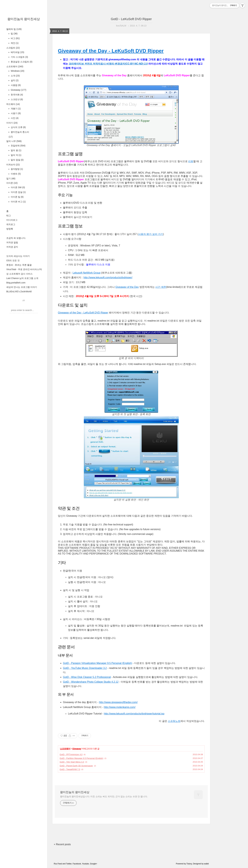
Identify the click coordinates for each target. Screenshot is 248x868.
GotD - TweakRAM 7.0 (70, 769)
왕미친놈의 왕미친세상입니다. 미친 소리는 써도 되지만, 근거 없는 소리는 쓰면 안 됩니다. (104, 796)
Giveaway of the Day (127, 287)
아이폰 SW (17, 187)
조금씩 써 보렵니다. (16, 238)
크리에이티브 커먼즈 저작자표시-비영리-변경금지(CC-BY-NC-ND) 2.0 (108, 64)
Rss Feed (58, 864)
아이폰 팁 (17, 197)
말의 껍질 (17, 160)
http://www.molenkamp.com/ (120, 707)
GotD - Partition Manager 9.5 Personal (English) (81, 758)
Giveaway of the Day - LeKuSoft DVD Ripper (111, 51)
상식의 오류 (18, 127)
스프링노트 (174, 721)
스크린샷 (17, 99)
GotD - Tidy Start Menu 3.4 (72, 762)
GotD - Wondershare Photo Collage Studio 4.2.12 (91, 682)
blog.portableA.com (16, 283)
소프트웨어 (15, 66)
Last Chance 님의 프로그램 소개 (22, 278)
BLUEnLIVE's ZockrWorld (19, 291)
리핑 (191, 161)
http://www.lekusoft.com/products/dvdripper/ (108, 277)
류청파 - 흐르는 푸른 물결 (19, 265)
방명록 (10, 229)
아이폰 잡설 (18, 192)
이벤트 (15, 174)
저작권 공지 (12, 247)
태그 (9, 216)
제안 (14, 43)
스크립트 (13, 48)
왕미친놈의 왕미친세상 (24, 19)
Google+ (94, 864)
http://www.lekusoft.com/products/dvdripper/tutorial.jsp (134, 714)
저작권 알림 (12, 242)
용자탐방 (17, 169)
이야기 (12, 123)
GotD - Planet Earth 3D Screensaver (76, 766)
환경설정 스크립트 (21, 62)
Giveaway (18, 90)
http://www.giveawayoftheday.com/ (118, 702)
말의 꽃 (16, 150)
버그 (15, 38)
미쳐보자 (13, 165)
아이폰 (12, 183)
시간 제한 (161, 287)
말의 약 (16, 155)
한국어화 (17, 95)
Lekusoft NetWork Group (87, 273)
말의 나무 (14, 141)
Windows (17, 71)
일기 (11, 179)
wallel (206, 864)
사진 (14, 118)
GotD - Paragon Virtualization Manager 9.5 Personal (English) (98, 663)
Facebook (77, 864)
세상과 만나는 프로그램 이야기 (22, 287)
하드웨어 (13, 104)
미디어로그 (12, 220)
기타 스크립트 (19, 57)
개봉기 (15, 109)
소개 (15, 76)
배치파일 (17, 52)
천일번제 (18, 146)
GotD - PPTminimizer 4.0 (71, 754)
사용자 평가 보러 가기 (151, 234)
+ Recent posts (62, 844)
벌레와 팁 (14, 29)
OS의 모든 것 (13, 260)
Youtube (85, 864)
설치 (14, 80)
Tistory (189, 864)
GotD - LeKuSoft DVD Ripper (131, 19)
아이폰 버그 (18, 202)
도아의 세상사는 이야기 (18, 256)
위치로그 (11, 224)
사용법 (15, 85)
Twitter (69, 864)
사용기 (15, 113)
